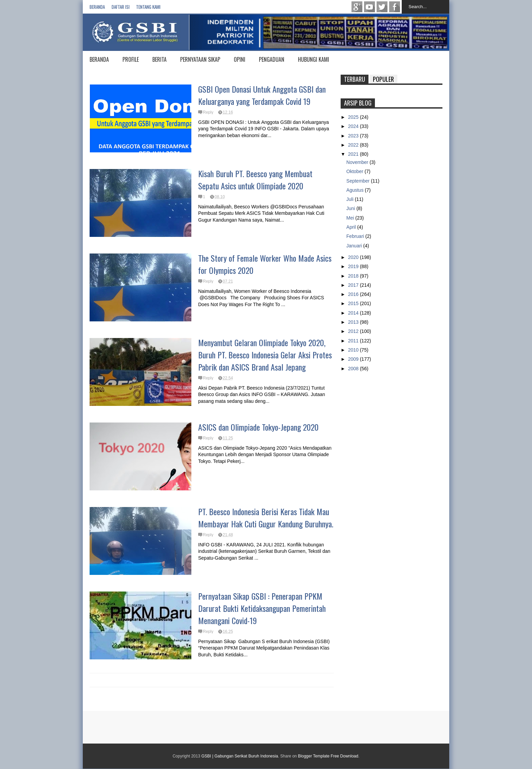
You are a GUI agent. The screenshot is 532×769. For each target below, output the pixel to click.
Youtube (369, 7)
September (359, 181)
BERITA (159, 59)
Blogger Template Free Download (328, 756)
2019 (354, 266)
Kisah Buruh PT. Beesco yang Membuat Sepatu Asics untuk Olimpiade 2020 (255, 180)
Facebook (395, 7)
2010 (354, 350)
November (358, 162)
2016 (354, 294)
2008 (354, 369)
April (352, 227)
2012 (354, 331)
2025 (354, 117)
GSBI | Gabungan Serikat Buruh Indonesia (240, 756)
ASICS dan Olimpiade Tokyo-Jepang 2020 (258, 427)
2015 (354, 303)
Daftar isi (121, 7)
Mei (351, 218)
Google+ (357, 7)
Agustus (356, 190)
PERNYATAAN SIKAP (200, 59)
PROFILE (131, 59)
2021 (354, 154)
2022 (354, 145)
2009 (354, 359)
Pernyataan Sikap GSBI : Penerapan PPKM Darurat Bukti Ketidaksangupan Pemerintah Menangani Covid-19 (262, 608)
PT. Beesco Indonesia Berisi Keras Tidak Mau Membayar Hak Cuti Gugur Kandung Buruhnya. (266, 518)
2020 (354, 257)
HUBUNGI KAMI (313, 59)
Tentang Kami (148, 7)
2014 (354, 313)
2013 (354, 322)
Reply (208, 112)
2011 (354, 341)
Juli (351, 199)
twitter (382, 7)
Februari (356, 236)
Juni (351, 208)
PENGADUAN (272, 59)
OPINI (240, 59)
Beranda (97, 7)
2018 (354, 276)
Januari (355, 246)
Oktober (356, 171)
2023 (354, 136)
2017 (354, 285)
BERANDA (99, 59)
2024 (354, 126)
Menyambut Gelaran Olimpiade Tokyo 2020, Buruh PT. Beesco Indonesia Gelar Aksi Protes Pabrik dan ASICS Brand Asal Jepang (265, 355)
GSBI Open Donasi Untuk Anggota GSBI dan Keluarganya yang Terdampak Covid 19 (262, 95)
